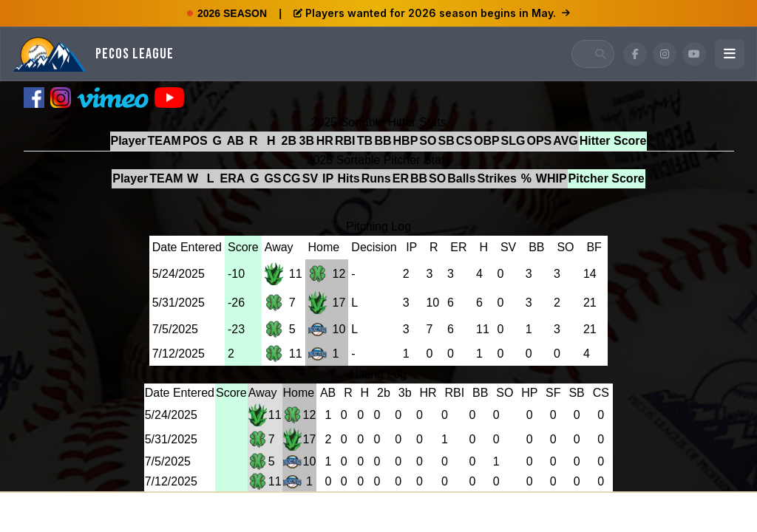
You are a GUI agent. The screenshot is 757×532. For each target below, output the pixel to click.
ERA (233, 178)
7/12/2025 (179, 354)
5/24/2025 (179, 274)
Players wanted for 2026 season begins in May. (432, 13)
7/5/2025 (175, 329)
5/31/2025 (179, 303)
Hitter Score (613, 141)
